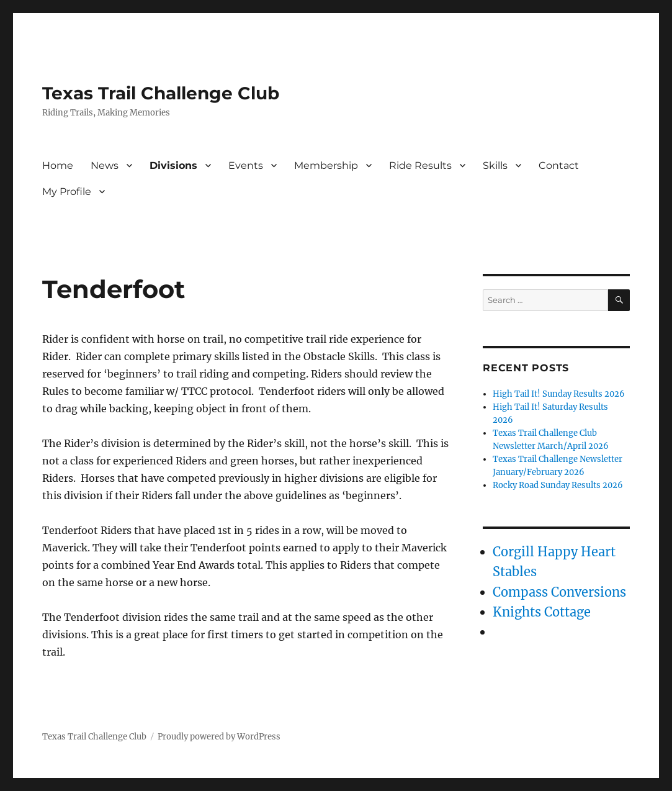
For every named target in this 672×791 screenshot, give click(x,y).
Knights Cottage (542, 612)
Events (246, 165)
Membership (326, 165)
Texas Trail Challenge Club (161, 93)
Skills (495, 165)
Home (58, 165)
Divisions (173, 165)
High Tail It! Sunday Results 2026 (559, 394)
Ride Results (420, 165)
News (105, 165)
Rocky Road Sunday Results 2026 (558, 485)
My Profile (67, 192)
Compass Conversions (559, 592)
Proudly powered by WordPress (219, 737)
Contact (559, 165)
